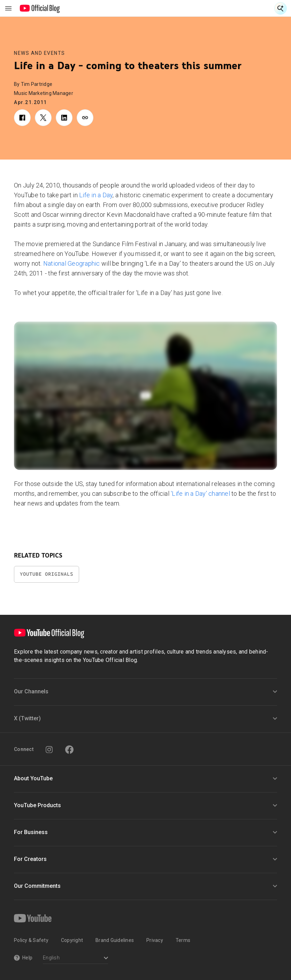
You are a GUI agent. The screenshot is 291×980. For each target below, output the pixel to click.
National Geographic (72, 263)
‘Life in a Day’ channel (200, 493)
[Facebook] (69, 750)
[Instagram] (49, 750)
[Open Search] (281, 8)
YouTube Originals (47, 574)
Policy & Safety (31, 940)
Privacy (155, 940)
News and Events (40, 53)
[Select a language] (75, 959)
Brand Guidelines (115, 940)
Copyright (72, 940)
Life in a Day (96, 195)
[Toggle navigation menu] (8, 8)
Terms (183, 940)
